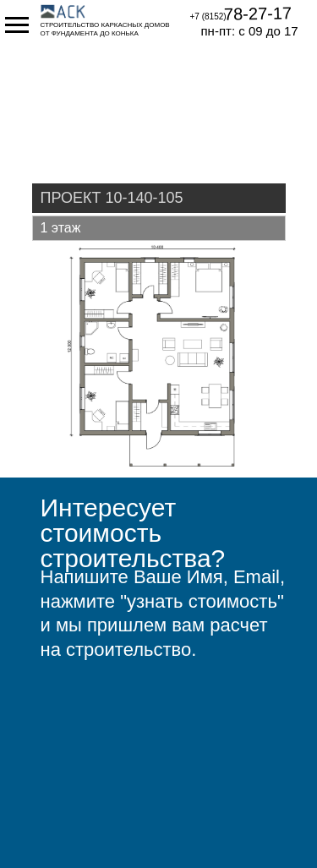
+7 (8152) (208, 16)
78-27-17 (257, 13)
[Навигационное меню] (17, 25)
